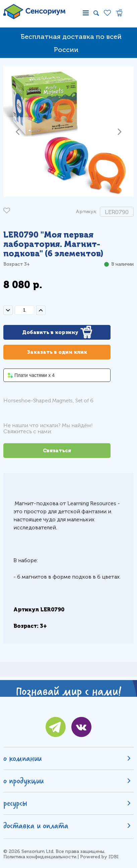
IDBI (114, 857)
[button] (17, 131)
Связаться (57, 451)
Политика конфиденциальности (40, 857)
